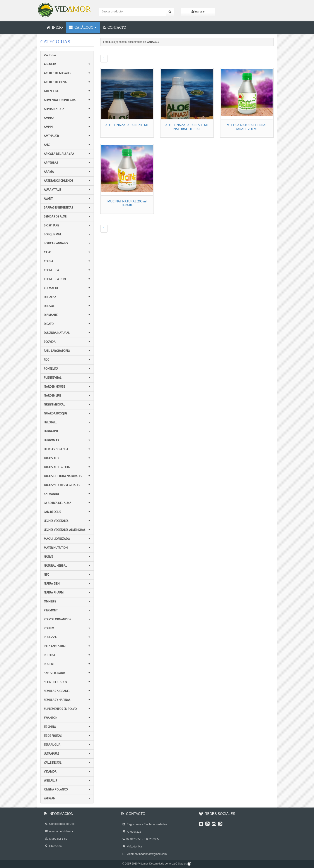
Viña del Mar (133, 846)
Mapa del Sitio (56, 839)
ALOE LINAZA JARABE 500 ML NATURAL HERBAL (187, 127)
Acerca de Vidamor (59, 831)
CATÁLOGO (83, 27)
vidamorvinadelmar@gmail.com (145, 854)
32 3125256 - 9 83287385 (141, 839)
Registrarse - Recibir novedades (145, 824)
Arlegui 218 (132, 832)
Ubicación (53, 846)
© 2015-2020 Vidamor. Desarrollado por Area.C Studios (157, 864)
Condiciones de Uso (60, 824)
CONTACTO (115, 27)
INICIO (55, 27)
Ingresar (198, 12)
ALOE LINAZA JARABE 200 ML (127, 125)
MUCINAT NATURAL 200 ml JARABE (127, 204)
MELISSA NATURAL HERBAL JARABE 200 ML (247, 127)
